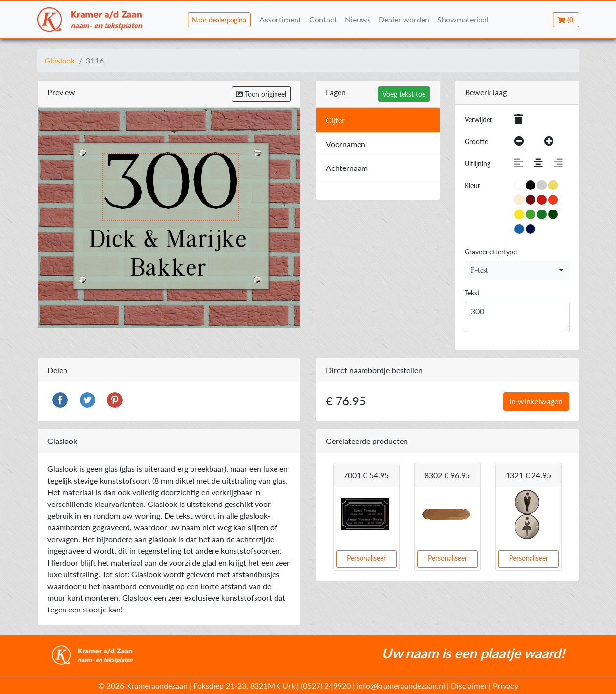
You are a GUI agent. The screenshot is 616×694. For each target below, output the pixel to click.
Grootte (476, 141)
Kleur (472, 185)
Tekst (472, 293)
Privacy (506, 685)
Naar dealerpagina (219, 20)
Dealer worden (404, 19)
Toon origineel (261, 94)
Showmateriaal (463, 19)
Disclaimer (469, 685)
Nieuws (358, 19)
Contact (323, 19)
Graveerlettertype (491, 252)
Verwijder (478, 119)
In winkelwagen (536, 401)
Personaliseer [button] (366, 558)
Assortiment (280, 19)
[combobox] (517, 270)
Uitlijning (478, 163)
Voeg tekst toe (404, 94)
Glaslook (60, 60)
